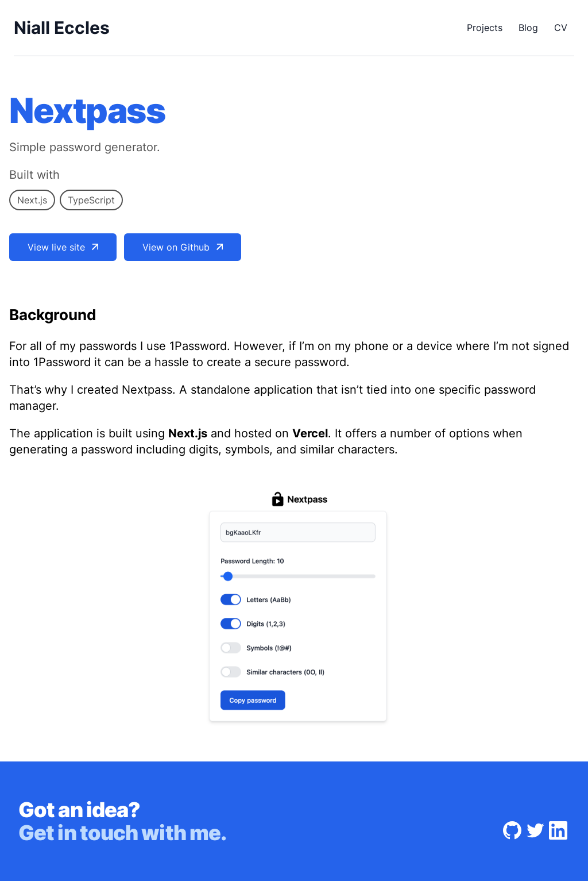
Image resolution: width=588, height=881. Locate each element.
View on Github (183, 247)
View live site (63, 247)
